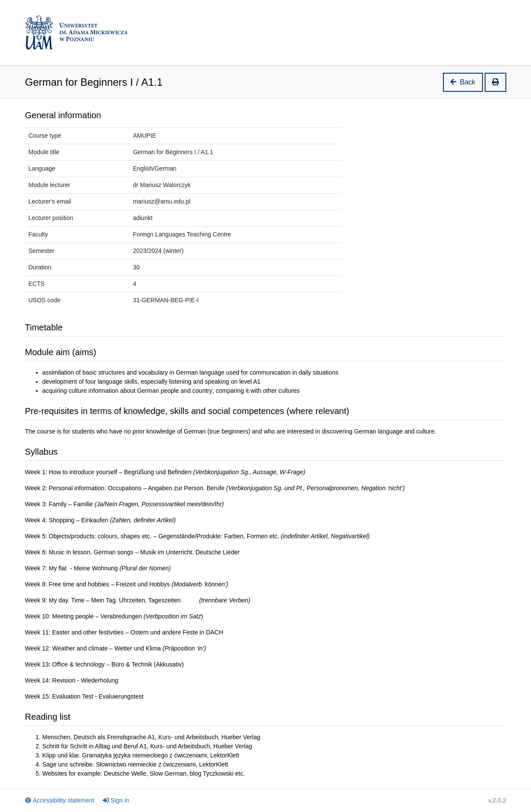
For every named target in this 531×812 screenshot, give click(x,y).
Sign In (116, 800)
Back (463, 82)
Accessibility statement (60, 800)
